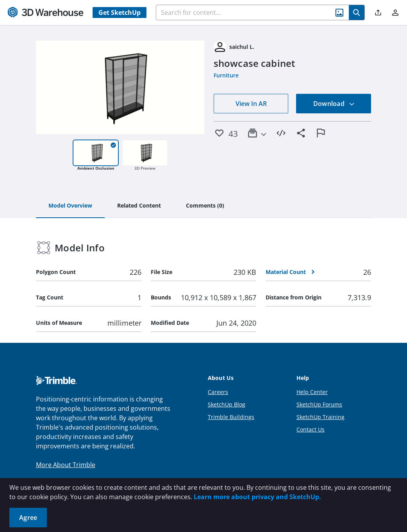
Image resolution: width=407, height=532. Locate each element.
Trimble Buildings (231, 417)
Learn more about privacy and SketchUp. (257, 497)
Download (334, 104)
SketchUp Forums (319, 404)
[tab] (70, 206)
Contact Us (311, 429)
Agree (28, 518)
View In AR (251, 104)
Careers (218, 392)
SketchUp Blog (227, 404)
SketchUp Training (320, 417)
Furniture (226, 75)
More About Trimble (66, 465)
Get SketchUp (120, 13)
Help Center (312, 392)
